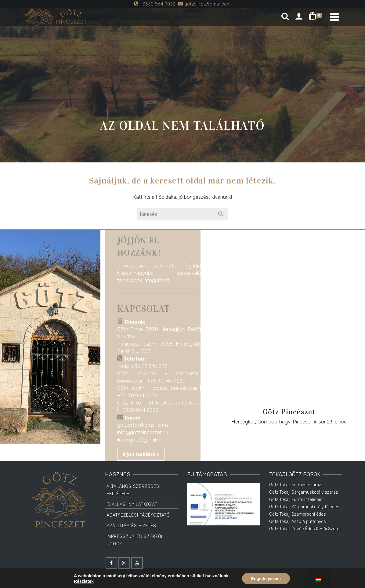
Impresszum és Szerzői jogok (134, 540)
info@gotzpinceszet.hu (145, 432)
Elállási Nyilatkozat (132, 505)
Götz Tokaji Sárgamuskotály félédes (304, 507)
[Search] (285, 17)
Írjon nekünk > (143, 454)
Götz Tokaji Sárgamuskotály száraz (304, 492)
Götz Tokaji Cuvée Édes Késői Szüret (305, 529)
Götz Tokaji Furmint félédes (296, 500)
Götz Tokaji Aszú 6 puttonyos (298, 522)
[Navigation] (334, 17)
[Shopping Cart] (316, 17)
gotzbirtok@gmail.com (144, 425)
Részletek (84, 581)
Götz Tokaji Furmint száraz (295, 485)
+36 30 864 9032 (139, 395)
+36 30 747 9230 (168, 381)
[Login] (299, 17)
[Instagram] (124, 563)
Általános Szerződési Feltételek (134, 490)
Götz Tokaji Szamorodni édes (298, 514)
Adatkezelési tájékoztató (138, 515)
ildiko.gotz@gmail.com (144, 440)
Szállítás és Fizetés (131, 526)
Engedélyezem (266, 579)
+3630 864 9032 (141, 410)
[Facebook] (111, 563)
